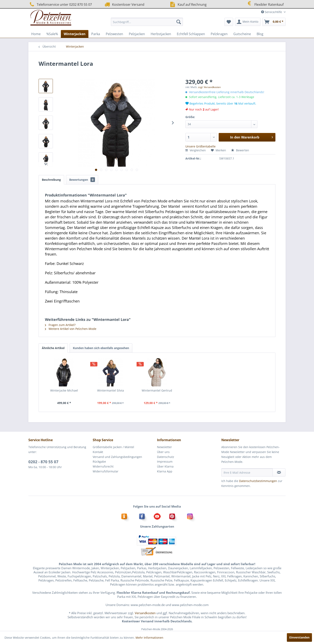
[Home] (36, 34)
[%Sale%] (52, 34)
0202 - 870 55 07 (43, 462)
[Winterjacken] (75, 34)
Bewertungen (82, 180)
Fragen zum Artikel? (60, 325)
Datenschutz (166, 457)
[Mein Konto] (248, 22)
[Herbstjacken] (161, 34)
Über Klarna (165, 466)
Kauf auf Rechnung (188, 4)
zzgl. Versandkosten (209, 87)
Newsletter (164, 447)
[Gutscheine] (242, 34)
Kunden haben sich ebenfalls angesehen (101, 348)
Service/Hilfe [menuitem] (272, 12)
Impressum (165, 462)
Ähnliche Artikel (53, 348)
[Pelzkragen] (219, 34)
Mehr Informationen (149, 638)
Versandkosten (145, 613)
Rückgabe (99, 462)
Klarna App (165, 471)
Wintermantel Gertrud (157, 390)
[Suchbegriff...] (147, 22)
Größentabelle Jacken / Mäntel (113, 447)
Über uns (163, 452)
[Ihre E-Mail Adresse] (247, 472)
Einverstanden (299, 637)
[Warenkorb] (274, 22)
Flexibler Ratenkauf (265, 4)
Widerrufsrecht (103, 466)
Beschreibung (51, 180)
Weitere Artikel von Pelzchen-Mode (71, 329)
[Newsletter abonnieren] (279, 472)
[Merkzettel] (229, 22)
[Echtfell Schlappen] (191, 34)
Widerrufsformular (106, 471)
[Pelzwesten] (114, 34)
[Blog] (260, 34)
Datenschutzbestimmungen (258, 481)
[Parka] (96, 34)
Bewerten (240, 150)
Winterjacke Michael (64, 390)
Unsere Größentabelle (200, 146)
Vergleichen (196, 150)
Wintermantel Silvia (111, 390)
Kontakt (98, 452)
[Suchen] (179, 22)
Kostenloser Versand (124, 4)
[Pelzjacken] (137, 34)
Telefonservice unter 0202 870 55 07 (60, 4)
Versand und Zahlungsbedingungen (117, 457)
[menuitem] (147, 22)
